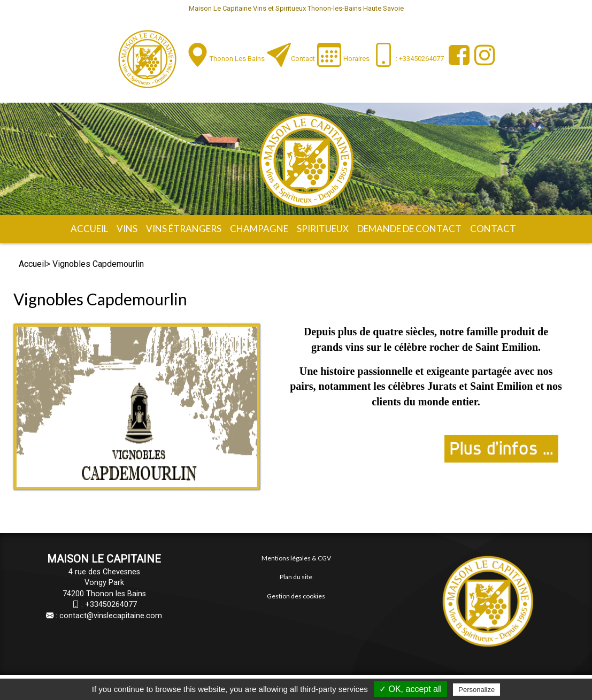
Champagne (259, 229)
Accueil (89, 229)
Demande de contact (409, 229)
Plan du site (296, 577)
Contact (303, 59)
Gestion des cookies (296, 596)
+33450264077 (111, 605)
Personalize (476, 690)
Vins (127, 229)
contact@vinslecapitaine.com (111, 616)
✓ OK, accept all (410, 689)
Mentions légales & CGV (296, 558)
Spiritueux (323, 229)
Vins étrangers (184, 229)
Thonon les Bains (237, 59)
